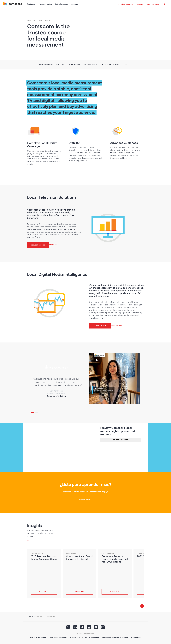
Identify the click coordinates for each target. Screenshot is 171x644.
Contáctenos (136, 638)
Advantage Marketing (56, 396)
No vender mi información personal (115, 638)
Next (142, 606)
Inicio (31, 617)
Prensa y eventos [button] (45, 4)
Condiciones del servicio (58, 638)
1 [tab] (33, 412)
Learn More (54, 245)
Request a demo (38, 245)
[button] (126, 5)
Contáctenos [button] (86, 499)
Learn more (117, 325)
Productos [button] (31, 4)
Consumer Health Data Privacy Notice (85, 638)
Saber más (44, 592)
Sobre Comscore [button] (62, 4)
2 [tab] (36, 412)
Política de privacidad (38, 638)
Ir (28, 540)
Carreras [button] (75, 4)
